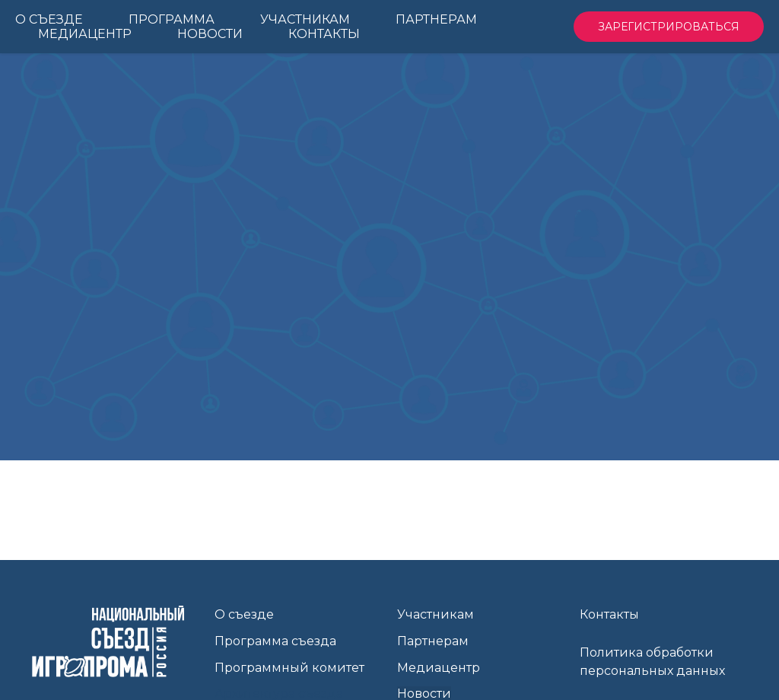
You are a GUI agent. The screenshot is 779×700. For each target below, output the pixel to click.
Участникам (436, 614)
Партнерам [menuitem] (436, 19)
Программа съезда (275, 641)
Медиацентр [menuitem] (85, 34)
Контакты (609, 614)
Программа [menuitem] (172, 19)
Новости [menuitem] (210, 34)
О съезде (244, 614)
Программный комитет (289, 668)
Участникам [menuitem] (305, 19)
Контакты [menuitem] (324, 34)
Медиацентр (439, 668)
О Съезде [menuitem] (49, 19)
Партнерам (433, 641)
